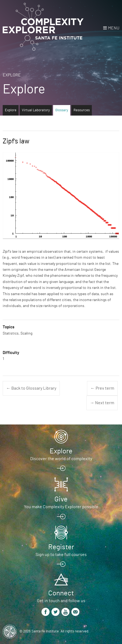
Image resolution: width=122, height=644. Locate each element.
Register (61, 547)
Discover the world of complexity (61, 459)
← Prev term (102, 388)
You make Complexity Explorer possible (61, 507)
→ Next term (102, 403)
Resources (82, 110)
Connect (61, 593)
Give (61, 499)
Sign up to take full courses (61, 555)
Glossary (62, 110)
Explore (12, 75)
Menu (114, 28)
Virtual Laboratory (36, 110)
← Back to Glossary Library (31, 388)
